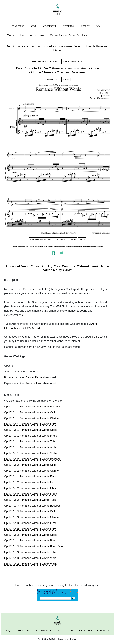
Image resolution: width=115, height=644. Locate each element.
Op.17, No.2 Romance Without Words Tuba (30, 500)
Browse (9, 377)
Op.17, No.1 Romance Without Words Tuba (30, 442)
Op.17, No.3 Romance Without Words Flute (30, 529)
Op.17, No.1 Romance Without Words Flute (30, 424)
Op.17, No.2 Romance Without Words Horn (30, 482)
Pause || (67, 79)
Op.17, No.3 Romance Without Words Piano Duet (34, 546)
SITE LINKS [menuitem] (69, 26)
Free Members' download (42, 240)
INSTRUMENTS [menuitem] (44, 631)
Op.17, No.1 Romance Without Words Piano (31, 436)
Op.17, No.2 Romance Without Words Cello (30, 465)
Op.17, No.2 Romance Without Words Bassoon (32, 459)
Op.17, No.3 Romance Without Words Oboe (30, 535)
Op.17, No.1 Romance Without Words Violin (30, 453)
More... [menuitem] (100, 26)
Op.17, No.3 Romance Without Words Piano (31, 541)
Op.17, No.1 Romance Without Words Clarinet (32, 418)
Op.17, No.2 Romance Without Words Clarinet (32, 471)
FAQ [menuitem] (8, 631)
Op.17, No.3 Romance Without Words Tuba (30, 552)
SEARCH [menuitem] (85, 26)
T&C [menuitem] (72, 631)
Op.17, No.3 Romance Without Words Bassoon (32, 506)
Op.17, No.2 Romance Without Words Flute (30, 477)
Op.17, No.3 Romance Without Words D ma (30, 523)
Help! (82, 240)
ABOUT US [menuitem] (104, 631)
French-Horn (33, 383)
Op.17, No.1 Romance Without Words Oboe (30, 430)
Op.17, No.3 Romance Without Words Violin (30, 564)
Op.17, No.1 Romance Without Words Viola (30, 447)
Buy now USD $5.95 (73, 61)
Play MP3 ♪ (51, 79)
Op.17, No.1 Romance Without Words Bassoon (32, 407)
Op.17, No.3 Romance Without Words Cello (30, 511)
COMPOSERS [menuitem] (18, 26)
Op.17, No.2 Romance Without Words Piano (31, 494)
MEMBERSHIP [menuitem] (49, 26)
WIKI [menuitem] (33, 26)
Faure (68, 270)
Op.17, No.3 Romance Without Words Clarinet (32, 517)
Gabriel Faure (34, 377)
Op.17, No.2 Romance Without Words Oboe (30, 488)
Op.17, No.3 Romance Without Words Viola (30, 558)
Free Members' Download (45, 61)
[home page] (57, 9)
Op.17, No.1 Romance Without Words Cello (30, 412)
